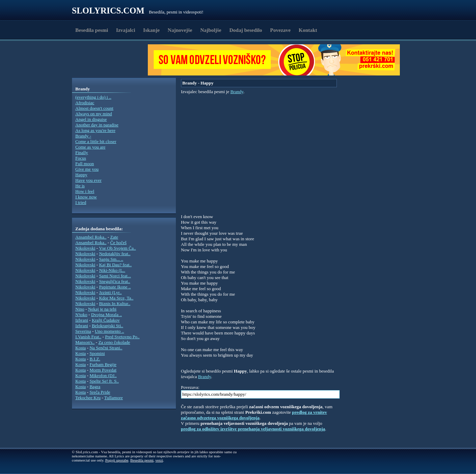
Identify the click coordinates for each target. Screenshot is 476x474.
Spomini (97, 353)
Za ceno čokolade (114, 342)
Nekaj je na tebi (102, 309)
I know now (86, 197)
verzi (159, 460)
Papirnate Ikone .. (115, 287)
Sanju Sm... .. (111, 259)
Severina (83, 331)
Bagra (95, 387)
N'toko (82, 315)
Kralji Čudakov (106, 320)
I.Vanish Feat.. (88, 337)
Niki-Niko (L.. (112, 270)
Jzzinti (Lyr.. (110, 292)
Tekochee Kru (88, 398)
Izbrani (82, 320)
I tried (81, 202)
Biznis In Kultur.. (115, 303)
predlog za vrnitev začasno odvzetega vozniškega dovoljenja (254, 415)
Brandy (237, 92)
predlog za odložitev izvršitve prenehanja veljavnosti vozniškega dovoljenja (253, 429)
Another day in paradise (97, 125)
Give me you (87, 169)
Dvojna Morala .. (106, 315)
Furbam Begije (103, 364)
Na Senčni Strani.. (106, 348)
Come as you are (91, 147)
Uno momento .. (110, 331)
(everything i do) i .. (93, 97)
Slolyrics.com (108, 11)
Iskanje (152, 30)
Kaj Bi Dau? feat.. (115, 265)
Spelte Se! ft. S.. (104, 381)
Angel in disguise (91, 119)
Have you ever (89, 180)
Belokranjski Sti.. (107, 326)
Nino (80, 309)
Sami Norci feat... (115, 276)
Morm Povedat (103, 370)
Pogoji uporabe (117, 460)
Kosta (81, 348)
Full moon (85, 164)
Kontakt (308, 30)
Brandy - (83, 136)
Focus (81, 158)
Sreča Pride (100, 392)
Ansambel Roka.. (91, 237)
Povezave (280, 30)
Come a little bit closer (96, 141)
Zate (114, 237)
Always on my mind (94, 114)
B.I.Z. (95, 359)
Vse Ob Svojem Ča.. (118, 248)
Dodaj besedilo (246, 30)
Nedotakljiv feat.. (115, 254)
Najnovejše (180, 30)
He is (80, 186)
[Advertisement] (112, 60)
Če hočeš (118, 243)
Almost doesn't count (95, 108)
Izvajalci (125, 30)
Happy (82, 175)
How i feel (85, 191)
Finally (82, 153)
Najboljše (211, 30)
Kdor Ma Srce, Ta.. (116, 298)
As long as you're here (96, 130)
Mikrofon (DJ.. (103, 375)
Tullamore (114, 398)
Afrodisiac (85, 103)
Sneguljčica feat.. (115, 281)
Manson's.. (85, 342)
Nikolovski (86, 248)
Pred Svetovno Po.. (122, 337)
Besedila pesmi (92, 30)
